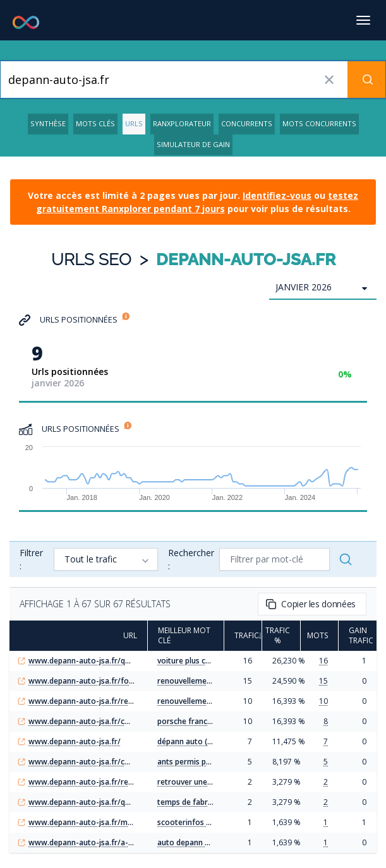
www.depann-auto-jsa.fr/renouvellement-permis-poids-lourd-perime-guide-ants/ (83, 701)
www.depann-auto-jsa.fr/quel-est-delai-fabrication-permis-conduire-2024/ (83, 802)
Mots (319, 636)
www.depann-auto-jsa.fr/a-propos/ (83, 843)
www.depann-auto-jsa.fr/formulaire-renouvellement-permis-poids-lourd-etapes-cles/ (83, 681)
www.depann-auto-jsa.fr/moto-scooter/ (83, 823)
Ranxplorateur (182, 123)
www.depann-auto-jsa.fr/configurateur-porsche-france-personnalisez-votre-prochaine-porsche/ (83, 722)
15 (323, 681)
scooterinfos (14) (189, 822)
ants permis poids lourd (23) (208, 762)
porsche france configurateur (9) (216, 721)
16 (323, 661)
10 (323, 701)
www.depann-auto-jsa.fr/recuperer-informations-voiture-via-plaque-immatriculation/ (83, 782)
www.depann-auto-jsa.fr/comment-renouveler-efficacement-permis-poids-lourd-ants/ (83, 762)
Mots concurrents (319, 123)
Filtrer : (31, 559)
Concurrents (247, 123)
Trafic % (281, 636)
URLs (134, 123)
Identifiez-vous (277, 195)
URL (125, 636)
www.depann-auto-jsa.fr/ (75, 742)
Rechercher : (191, 559)
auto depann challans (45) (203, 842)
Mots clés (95, 123)
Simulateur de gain (193, 144)
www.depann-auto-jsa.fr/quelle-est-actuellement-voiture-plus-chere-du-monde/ (83, 661)
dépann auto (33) (188, 741)
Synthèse (48, 123)
